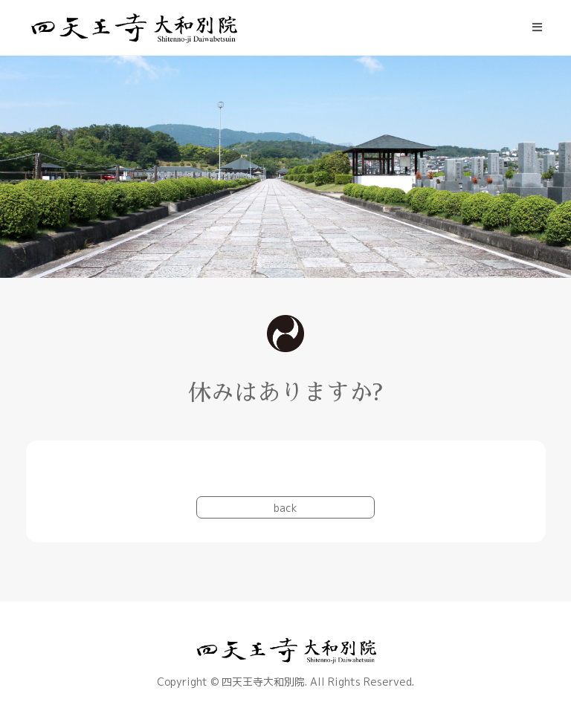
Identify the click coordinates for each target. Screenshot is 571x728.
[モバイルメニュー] (538, 27)
